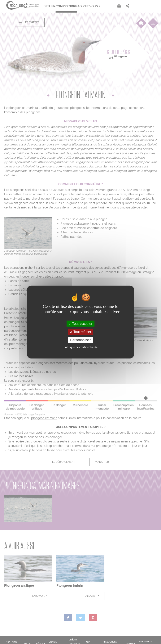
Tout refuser (80, 332)
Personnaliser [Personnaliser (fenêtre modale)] (80, 340)
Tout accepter (80, 323)
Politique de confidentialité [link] (80, 347)
